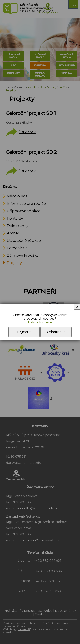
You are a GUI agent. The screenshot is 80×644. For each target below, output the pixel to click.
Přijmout (24, 332)
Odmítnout (56, 332)
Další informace (40, 322)
